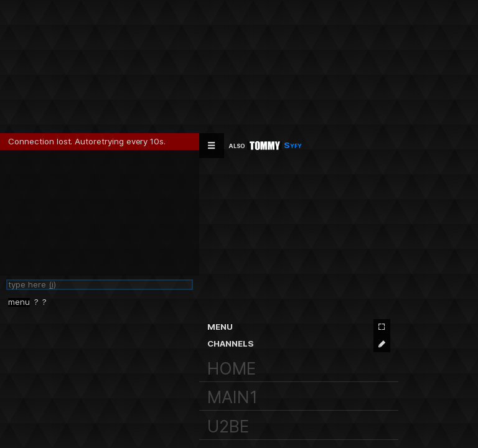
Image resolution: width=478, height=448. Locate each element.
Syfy (274, 145)
